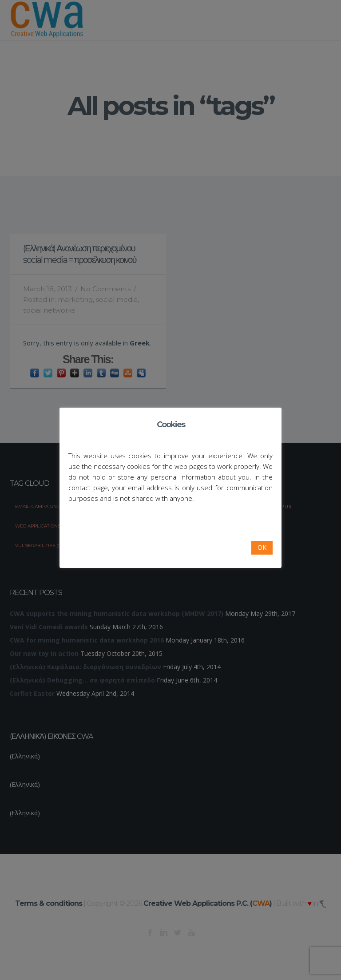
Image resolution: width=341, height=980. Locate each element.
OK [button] (262, 547)
